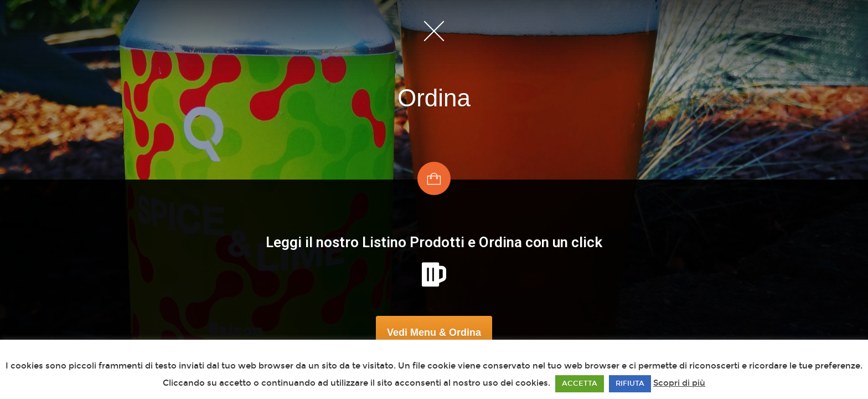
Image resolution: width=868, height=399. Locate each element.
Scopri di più (679, 383)
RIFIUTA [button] (630, 383)
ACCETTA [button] (580, 383)
